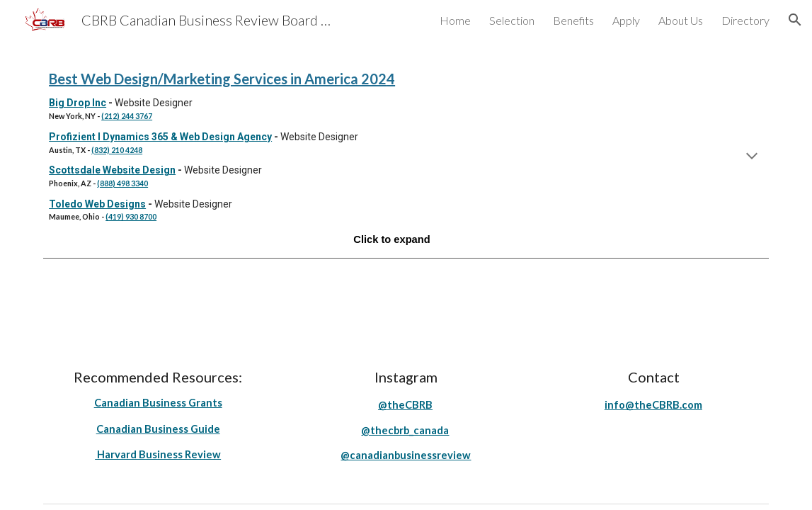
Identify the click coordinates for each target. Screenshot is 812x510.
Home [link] (455, 20)
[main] (406, 157)
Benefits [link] (573, 20)
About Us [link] (681, 20)
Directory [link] (745, 20)
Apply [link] (626, 20)
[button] (795, 20)
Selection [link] (512, 20)
